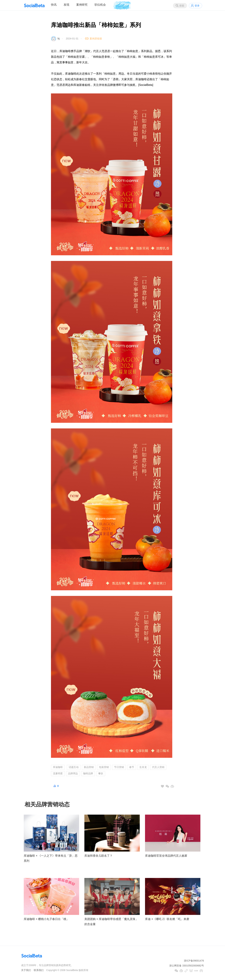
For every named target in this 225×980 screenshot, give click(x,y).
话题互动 (74, 767)
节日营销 (119, 767)
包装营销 (104, 767)
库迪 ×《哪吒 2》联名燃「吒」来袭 (167, 919)
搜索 (182, 6)
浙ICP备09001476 (194, 961)
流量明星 (58, 773)
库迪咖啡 (58, 767)
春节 (132, 767)
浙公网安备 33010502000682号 (187, 966)
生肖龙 (143, 767)
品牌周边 (73, 773)
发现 (66, 5)
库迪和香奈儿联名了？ (98, 856)
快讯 (54, 5)
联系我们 (39, 970)
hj (59, 39)
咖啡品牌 (88, 773)
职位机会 (100, 5)
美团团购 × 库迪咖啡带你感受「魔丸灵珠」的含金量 (111, 922)
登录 (197, 6)
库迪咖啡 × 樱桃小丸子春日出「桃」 (46, 919)
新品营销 (89, 767)
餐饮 (101, 773)
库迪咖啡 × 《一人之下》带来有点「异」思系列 (51, 858)
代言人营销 (158, 767)
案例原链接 (96, 39)
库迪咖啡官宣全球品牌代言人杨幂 (166, 856)
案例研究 (82, 5)
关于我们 (26, 970)
